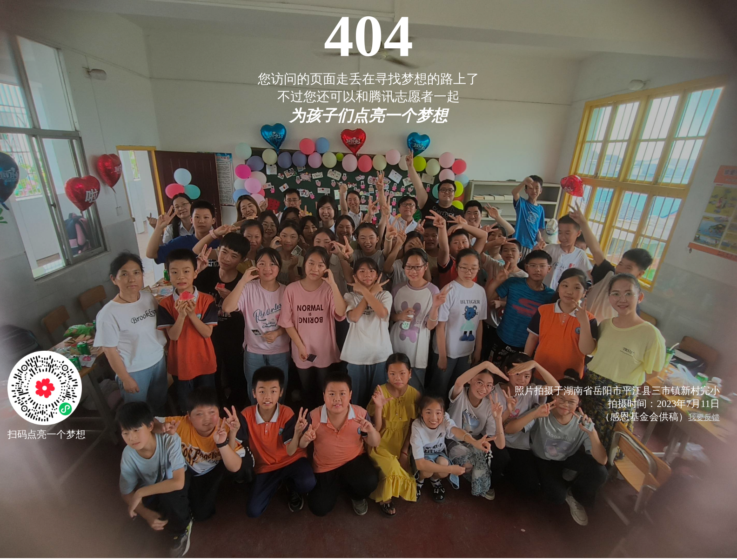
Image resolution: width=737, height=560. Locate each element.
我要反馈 (704, 417)
